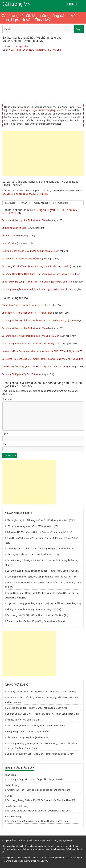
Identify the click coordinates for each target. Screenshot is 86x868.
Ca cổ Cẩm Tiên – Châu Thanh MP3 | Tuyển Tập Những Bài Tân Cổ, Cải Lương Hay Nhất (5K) (42, 595)
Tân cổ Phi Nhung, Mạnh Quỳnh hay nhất (27, 737)
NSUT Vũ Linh (54, 50)
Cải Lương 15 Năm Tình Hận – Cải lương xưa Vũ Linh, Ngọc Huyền (35, 266)
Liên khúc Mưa (9, 243)
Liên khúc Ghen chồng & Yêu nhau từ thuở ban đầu (27, 251)
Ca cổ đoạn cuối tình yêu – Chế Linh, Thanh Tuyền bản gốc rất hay (40, 754)
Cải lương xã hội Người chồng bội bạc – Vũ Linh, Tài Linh (30, 336)
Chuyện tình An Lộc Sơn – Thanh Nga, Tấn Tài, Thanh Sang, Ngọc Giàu (43, 714)
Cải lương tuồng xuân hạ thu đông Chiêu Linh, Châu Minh (35, 779)
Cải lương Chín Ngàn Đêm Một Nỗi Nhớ (22, 259)
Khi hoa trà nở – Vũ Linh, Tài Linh (23, 720)
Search (79, 29)
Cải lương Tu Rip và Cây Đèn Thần (19, 374)
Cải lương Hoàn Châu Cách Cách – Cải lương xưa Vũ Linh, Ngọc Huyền (38, 274)
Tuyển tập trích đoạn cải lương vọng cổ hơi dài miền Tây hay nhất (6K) (42, 577)
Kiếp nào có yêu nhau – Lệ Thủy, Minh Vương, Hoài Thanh (36, 726)
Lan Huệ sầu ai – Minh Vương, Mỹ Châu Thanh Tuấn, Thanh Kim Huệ (41, 692)
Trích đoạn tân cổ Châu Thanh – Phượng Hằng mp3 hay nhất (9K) (40, 549)
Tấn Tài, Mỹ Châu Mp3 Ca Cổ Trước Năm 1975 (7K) (33, 554)
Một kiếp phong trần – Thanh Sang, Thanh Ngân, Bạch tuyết (37, 708)
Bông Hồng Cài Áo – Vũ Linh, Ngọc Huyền (23, 305)
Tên (5, 434)
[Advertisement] (43, 154)
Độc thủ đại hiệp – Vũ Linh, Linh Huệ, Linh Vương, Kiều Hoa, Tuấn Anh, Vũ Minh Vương (42, 700)
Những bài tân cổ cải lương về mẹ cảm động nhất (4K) (34, 609)
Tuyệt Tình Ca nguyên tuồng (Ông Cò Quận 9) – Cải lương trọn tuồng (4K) (44, 603)
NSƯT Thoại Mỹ (37, 50)
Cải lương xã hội (20, 46)
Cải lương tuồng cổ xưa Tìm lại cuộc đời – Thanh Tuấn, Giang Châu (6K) (43, 571)
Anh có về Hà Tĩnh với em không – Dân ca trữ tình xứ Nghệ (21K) (39, 532)
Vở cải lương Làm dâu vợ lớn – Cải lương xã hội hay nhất (30, 344)
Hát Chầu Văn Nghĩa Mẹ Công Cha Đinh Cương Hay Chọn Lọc (38, 811)
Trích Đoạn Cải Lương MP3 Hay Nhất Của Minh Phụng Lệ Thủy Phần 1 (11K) (42, 540)
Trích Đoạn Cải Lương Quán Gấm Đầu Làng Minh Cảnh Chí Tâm (34, 367)
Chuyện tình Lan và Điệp (14, 228)
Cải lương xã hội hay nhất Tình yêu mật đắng (24, 220)
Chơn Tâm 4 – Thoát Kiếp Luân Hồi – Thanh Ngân (27, 313)
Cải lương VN (16, 4)
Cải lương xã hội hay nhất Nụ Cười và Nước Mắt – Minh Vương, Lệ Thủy (38, 320)
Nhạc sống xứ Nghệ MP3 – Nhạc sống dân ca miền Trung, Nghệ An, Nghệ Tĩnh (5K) (43, 585)
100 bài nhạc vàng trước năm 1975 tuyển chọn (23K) (33, 526)
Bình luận (8, 399)
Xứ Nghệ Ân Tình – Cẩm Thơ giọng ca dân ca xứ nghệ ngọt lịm (38, 790)
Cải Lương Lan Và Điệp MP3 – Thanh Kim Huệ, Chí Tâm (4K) (37, 615)
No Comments (61, 203)
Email (6, 444)
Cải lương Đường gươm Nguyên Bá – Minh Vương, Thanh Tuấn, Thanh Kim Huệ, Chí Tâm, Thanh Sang (41, 746)
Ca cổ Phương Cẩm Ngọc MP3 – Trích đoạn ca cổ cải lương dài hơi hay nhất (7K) (42, 563)
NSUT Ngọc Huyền (18, 50)
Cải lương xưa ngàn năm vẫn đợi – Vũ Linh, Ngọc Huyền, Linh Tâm (35, 289)
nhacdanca (10, 203)
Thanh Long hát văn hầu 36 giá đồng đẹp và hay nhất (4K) (36, 621)
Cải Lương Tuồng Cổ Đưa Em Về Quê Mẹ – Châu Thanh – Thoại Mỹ (41, 800)
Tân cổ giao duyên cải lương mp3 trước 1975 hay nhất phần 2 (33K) (41, 520)
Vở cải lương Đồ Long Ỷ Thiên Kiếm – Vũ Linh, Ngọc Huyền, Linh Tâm (37, 282)
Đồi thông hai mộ (10, 236)
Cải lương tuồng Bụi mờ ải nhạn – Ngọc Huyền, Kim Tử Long (37, 821)
